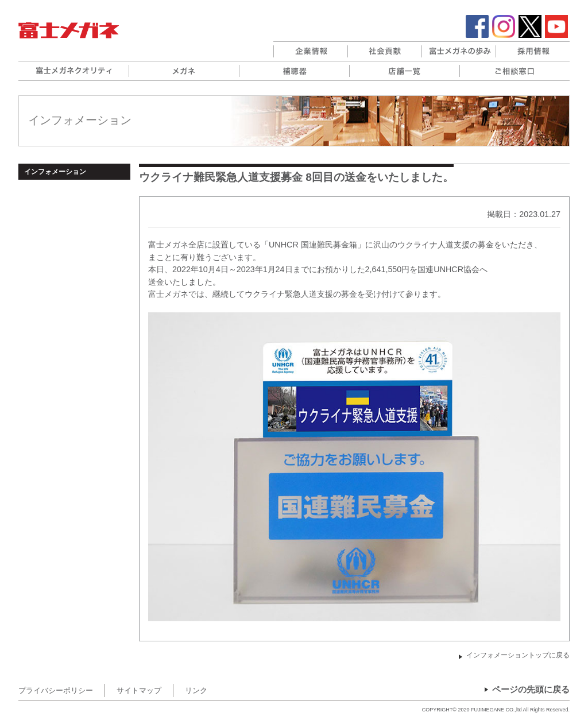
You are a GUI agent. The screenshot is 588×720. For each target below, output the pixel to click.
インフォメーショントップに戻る (518, 655)
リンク (196, 690)
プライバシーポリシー (56, 690)
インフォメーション (55, 172)
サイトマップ (139, 690)
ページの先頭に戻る (531, 690)
